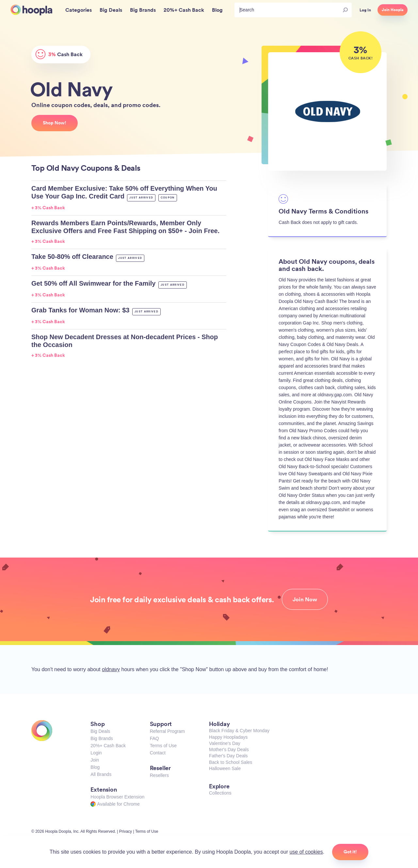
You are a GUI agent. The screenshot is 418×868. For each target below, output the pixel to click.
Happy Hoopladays (228, 737)
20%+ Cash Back (108, 746)
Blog (95, 767)
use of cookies (306, 852)
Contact (158, 753)
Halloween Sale (225, 768)
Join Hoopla (393, 10)
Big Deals (100, 731)
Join (95, 760)
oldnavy (111, 669)
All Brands (101, 774)
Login (96, 753)
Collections (220, 793)
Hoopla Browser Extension (117, 797)
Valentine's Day (225, 743)
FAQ (154, 738)
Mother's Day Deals (229, 750)
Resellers (159, 775)
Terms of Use (163, 746)
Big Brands (102, 738)
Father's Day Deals (228, 756)
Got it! (350, 852)
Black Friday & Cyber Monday (239, 731)
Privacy (126, 831)
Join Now (305, 599)
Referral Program (167, 731)
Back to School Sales (231, 762)
